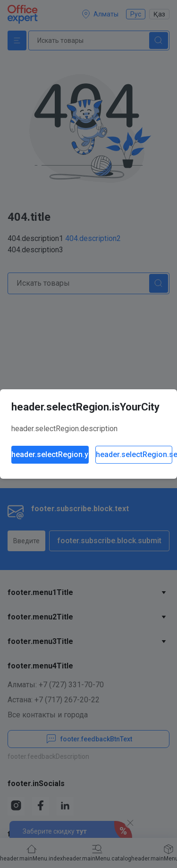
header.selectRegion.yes (50, 454)
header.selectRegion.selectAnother (134, 454)
